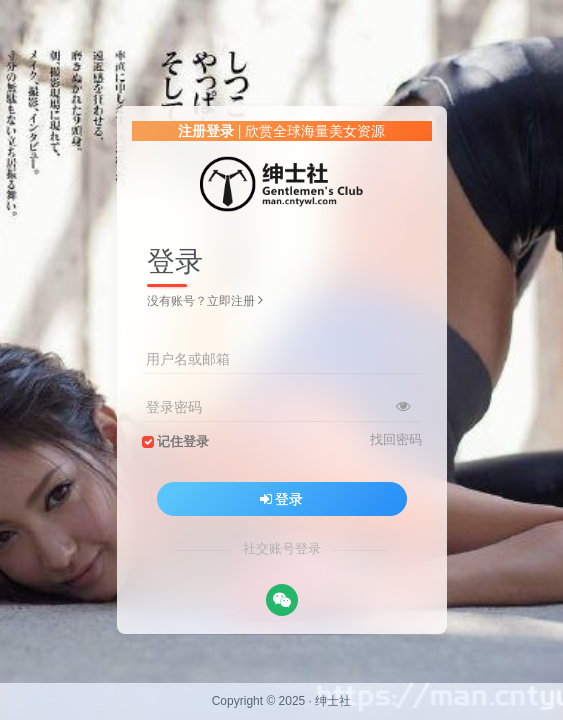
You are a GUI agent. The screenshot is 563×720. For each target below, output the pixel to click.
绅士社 (333, 701)
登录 (282, 499)
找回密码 (396, 440)
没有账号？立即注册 (205, 301)
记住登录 (183, 442)
